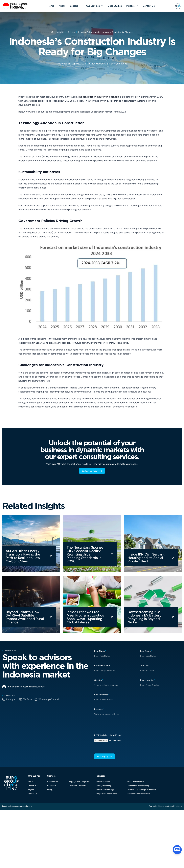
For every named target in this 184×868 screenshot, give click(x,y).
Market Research (103, 782)
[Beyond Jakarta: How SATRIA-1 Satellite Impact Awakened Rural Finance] (31, 604)
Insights (130, 6)
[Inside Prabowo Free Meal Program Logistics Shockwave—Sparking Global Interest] (92, 604)
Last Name (146, 651)
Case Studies (115, 6)
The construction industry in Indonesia (98, 97)
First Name (100, 651)
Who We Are (34, 776)
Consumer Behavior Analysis (139, 794)
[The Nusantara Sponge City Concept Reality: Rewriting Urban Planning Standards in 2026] (92, 543)
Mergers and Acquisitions (107, 794)
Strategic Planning (104, 786)
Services (101, 776)
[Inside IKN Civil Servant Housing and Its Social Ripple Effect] (153, 543)
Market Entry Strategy (105, 790)
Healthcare (52, 786)
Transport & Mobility (78, 786)
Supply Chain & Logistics (79, 782)
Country (99, 680)
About (62, 6)
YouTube (26, 699)
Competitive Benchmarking (138, 786)
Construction (53, 782)
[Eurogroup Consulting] (15, 6)
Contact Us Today (92, 471)
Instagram (10, 699)
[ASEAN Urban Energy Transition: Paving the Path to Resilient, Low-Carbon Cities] (31, 543)
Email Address (101, 695)
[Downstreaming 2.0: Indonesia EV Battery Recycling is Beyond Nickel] (153, 604)
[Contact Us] (177, 850)
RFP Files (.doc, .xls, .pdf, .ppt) (108, 735)
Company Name (102, 666)
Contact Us (149, 6)
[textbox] (138, 720)
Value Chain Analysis (135, 782)
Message (99, 709)
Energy (50, 790)
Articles (71, 32)
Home (51, 6)
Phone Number (148, 680)
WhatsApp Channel (47, 699)
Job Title (145, 666)
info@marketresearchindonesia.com (24, 687)
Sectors (74, 6)
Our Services (93, 6)
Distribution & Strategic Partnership (142, 790)
